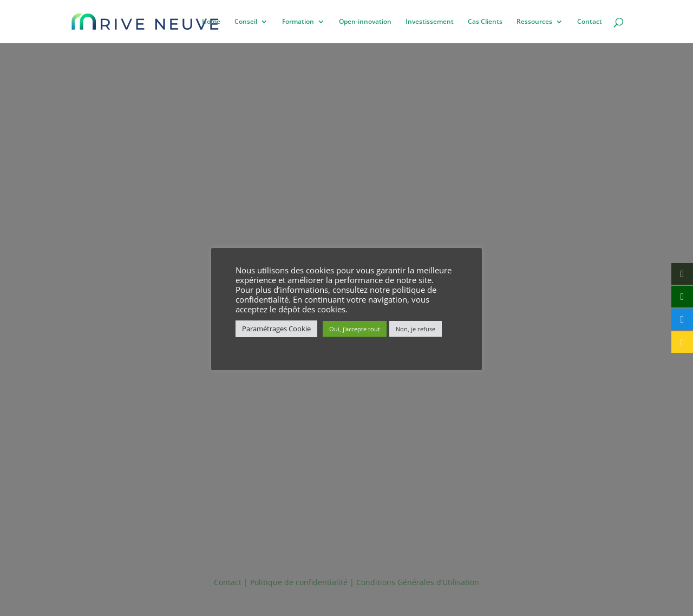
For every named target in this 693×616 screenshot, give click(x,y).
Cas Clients (485, 22)
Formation (298, 22)
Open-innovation (365, 22)
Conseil (246, 22)
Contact (590, 22)
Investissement (430, 22)
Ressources (534, 22)
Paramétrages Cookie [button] (276, 329)
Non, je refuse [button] (416, 329)
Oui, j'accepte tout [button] (355, 329)
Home (211, 22)
